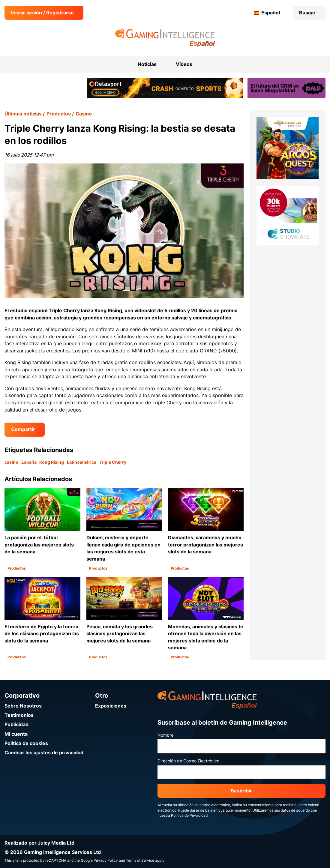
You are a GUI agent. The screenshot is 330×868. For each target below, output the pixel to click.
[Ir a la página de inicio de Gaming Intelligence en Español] (165, 38)
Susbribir (241, 791)
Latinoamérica (82, 462)
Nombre (165, 735)
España (29, 462)
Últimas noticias (23, 114)
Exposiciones (111, 706)
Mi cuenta (16, 734)
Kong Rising (52, 462)
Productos (59, 114)
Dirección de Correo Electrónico (188, 761)
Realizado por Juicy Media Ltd (39, 843)
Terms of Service (140, 861)
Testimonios (19, 715)
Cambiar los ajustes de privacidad (44, 753)
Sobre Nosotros (23, 706)
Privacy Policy (106, 861)
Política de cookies (26, 743)
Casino (84, 114)
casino (11, 462)
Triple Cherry (113, 462)
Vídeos (184, 64)
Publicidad (16, 724)
